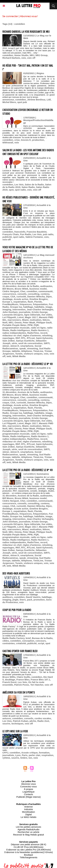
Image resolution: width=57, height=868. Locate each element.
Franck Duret (9, 682)
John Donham (10, 312)
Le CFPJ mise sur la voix (15, 731)
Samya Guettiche (25, 341)
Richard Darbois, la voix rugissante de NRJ (26, 32)
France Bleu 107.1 (40, 680)
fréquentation (40, 304)
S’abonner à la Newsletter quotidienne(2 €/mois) (28, 852)
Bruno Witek (21, 289)
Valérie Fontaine (34, 237)
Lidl (49, 100)
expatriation (20, 302)
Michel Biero (9, 102)
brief (28, 638)
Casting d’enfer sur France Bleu (20, 651)
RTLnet (31, 338)
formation (44, 753)
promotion (39, 600)
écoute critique (30, 753)
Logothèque (28, 792)
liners (23, 600)
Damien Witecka (36, 296)
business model (38, 289)
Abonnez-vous (29, 784)
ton (30, 758)
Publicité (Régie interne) (28, 797)
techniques (17, 724)
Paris (25, 755)
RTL (23, 338)
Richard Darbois (11, 58)
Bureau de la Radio (42, 638)
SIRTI (47, 343)
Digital (29, 814)
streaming (33, 348)
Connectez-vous (28, 786)
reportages (8, 338)
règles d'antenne (32, 335)
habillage (28, 307)
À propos (28, 789)
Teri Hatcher (37, 685)
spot (11, 190)
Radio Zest (43, 721)
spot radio (20, 190)
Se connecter (10, 16)
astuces (7, 718)
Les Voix (19, 184)
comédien (8, 55)
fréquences (26, 304)
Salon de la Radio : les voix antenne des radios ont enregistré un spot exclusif (28, 152)
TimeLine (38, 351)
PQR (36, 325)
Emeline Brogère (39, 299)
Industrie (29, 809)
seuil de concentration (30, 343)
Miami (25, 320)
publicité (7, 237)
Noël (5, 322)
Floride (38, 302)
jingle (15, 600)
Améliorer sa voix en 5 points (19, 692)
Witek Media (19, 356)
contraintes (9, 643)
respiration (47, 755)
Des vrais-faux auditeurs (16, 573)
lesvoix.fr (26, 140)
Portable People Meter (14, 325)
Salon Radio (28, 187)
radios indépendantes (14, 333)
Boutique (28, 855)
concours (41, 641)
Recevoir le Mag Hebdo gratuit (28, 835)
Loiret (21, 317)
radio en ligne (38, 328)
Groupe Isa (16, 307)
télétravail (8, 142)
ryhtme (6, 758)
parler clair (35, 755)
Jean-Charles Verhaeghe (40, 309)
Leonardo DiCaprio (13, 315)
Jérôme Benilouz (36, 100)
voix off (31, 58)
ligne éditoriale (32, 315)
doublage (8, 299)
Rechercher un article (28, 832)
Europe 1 (7, 302)
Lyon (18, 755)
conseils (22, 294)
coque (6, 296)
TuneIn (19, 354)
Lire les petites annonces (29, 827)
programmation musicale (16, 328)
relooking (47, 335)
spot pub (22, 102)
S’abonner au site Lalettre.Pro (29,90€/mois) (28, 850)
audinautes (46, 286)
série (14, 343)
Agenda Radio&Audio (28, 829)
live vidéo (47, 315)
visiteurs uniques (33, 354)
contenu (45, 294)
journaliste (25, 312)
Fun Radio (26, 234)
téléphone (27, 351)
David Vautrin (33, 597)
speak (23, 348)
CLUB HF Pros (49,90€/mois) (28, 847)
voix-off (7, 239)
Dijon (49, 296)
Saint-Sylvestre (44, 338)
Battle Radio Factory (13, 638)
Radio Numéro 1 (40, 330)
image (49, 307)
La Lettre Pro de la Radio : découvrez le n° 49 (28, 364)
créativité (21, 643)
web (9, 356)
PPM (30, 325)
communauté (46, 291)
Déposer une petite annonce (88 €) (29, 844)
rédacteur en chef (12, 335)
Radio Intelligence (20, 330)
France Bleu (23, 680)
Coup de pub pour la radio (17, 610)
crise (17, 140)
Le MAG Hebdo (28, 817)
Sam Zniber (9, 341)
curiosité (21, 296)
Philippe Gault (44, 322)
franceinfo (20, 232)
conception (28, 641)
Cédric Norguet (11, 291)
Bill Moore (8, 289)
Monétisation (28, 812)
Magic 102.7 (31, 317)
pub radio (48, 234)
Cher (23, 291)
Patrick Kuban (21, 721)
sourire (6, 724)
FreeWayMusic (10, 304)
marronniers (14, 320)
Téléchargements (29, 857)
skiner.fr (15, 346)
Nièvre (46, 320)
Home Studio (21, 55)
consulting (34, 294)
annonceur (8, 100)
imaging (7, 309)
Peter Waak (29, 322)
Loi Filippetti (9, 317)
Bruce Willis (9, 677)
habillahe (39, 307)
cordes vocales (43, 718)
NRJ (32, 55)
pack (30, 600)
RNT (18, 338)
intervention (19, 309)
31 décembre (9, 286)
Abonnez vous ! (29, 16)
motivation (36, 320)
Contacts (28, 794)
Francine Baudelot (37, 232)
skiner (6, 346)
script (41, 643)
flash (30, 302)
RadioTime (33, 333)
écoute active (21, 299)
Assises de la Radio (28, 286)
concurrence (9, 294)
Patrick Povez (22, 685)
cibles (6, 641)
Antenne (29, 807)
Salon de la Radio (34, 184)
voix (24, 58)
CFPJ (5, 753)
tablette (16, 351)
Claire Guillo (23, 677)
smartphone (27, 346)
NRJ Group (42, 55)
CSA (13, 296)
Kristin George (40, 312)
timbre (24, 758)
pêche (33, 721)
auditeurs (8, 597)
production (38, 140)
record (44, 333)
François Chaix (11, 234)
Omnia (18, 322)
